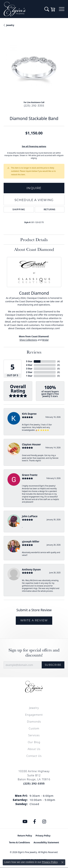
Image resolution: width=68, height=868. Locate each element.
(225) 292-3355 (34, 106)
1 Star (29, 376)
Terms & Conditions (19, 842)
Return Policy (25, 836)
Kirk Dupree (29, 414)
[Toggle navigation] (62, 9)
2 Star (29, 372)
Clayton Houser (31, 444)
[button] (47, 9)
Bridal (45, 340)
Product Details (34, 239)
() (58, 361)
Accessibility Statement (46, 842)
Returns (50, 209)
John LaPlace (30, 516)
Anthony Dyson (31, 569)
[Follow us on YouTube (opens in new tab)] (25, 822)
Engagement (34, 715)
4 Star (29, 365)
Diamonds (34, 721)
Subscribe (53, 665)
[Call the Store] (34, 783)
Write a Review (34, 620)
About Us (34, 749)
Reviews (34, 352)
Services (34, 735)
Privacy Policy (43, 836)
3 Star (29, 369)
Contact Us (34, 756)
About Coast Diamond (34, 249)
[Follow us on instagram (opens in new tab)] (44, 822)
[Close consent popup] (62, 862)
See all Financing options (34, 146)
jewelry (10, 25)
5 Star (29, 361)
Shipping (19, 209)
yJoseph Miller (31, 541)
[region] (34, 68)
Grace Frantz (30, 475)
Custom (34, 728)
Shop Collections (28, 340)
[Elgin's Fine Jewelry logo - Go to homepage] (22, 9)
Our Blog (34, 742)
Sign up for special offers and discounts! (34, 653)
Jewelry (34, 708)
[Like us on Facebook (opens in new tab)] (34, 822)
